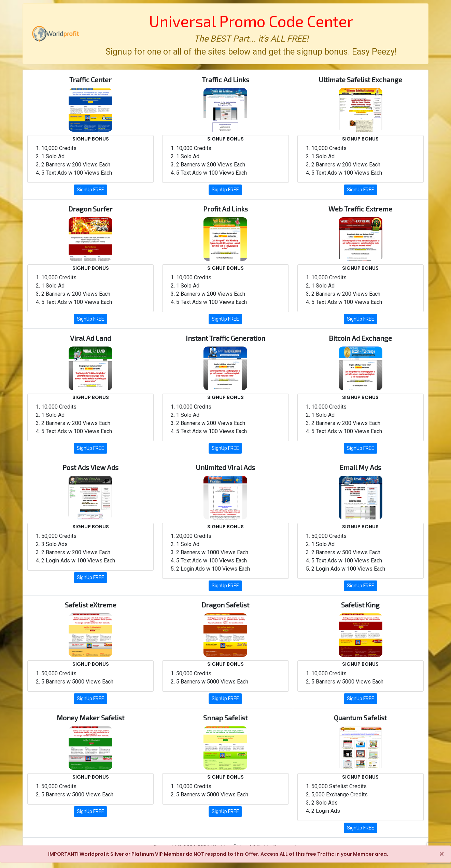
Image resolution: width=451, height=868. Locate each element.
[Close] (442, 854)
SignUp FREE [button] (90, 190)
